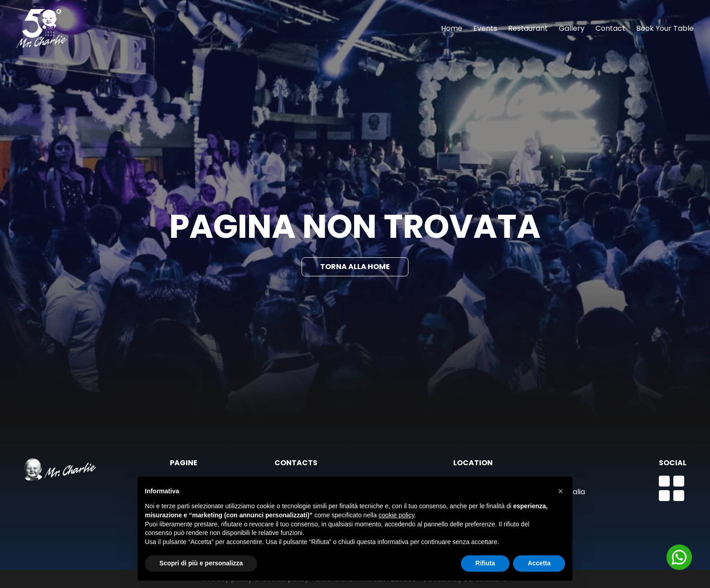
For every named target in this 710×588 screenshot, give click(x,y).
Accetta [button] (539, 563)
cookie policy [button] (396, 515)
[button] (561, 491)
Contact (610, 28)
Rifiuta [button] (485, 563)
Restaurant (528, 28)
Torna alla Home (355, 267)
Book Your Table (665, 28)
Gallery (572, 28)
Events (485, 28)
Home (452, 28)
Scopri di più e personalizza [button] (201, 563)
